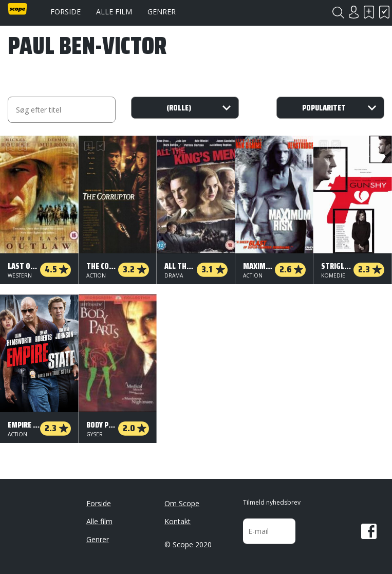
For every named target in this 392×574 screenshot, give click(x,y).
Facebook (369, 531)
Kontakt (178, 521)
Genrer (162, 12)
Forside (66, 12)
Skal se (369, 12)
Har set (384, 12)
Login (353, 12)
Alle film (114, 12)
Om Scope (182, 503)
